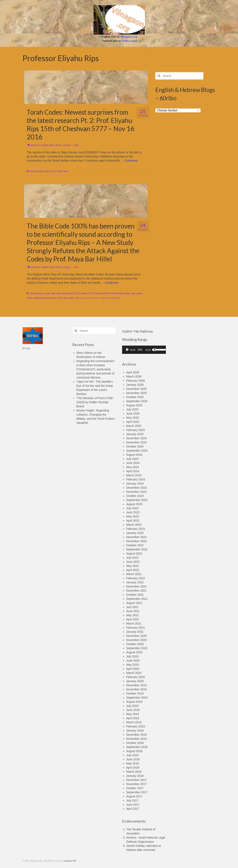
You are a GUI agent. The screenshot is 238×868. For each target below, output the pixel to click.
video (72, 298)
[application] (144, 350)
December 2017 (136, 780)
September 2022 (137, 549)
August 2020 (134, 652)
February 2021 (136, 628)
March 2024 (134, 475)
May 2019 (132, 714)
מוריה (90, 298)
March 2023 (134, 525)
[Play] (127, 350)
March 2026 (134, 376)
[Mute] (154, 350)
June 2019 (133, 710)
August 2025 (134, 405)
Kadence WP (70, 861)
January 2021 (135, 632)
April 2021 (133, 619)
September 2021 (137, 599)
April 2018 (133, 768)
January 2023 (135, 533)
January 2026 (135, 385)
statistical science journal (45, 298)
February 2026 (136, 381)
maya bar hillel (101, 293)
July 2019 (132, 706)
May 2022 (132, 566)
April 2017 (133, 809)
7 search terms (36, 293)
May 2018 (132, 763)
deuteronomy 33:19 (72, 293)
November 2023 (136, 492)
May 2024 (132, 467)
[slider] (140, 350)
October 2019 (135, 693)
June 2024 (133, 463)
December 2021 (136, 586)
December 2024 (136, 438)
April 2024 (133, 471)
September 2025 (137, 401)
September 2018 (137, 747)
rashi (133, 293)
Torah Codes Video (59, 171)
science (66, 145)
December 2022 (136, 537)
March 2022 (134, 574)
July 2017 (132, 800)
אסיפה (117, 298)
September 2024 (137, 451)
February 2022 (136, 578)
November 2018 (136, 739)
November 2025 (136, 393)
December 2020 (136, 636)
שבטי (77, 298)
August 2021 (134, 603)
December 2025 (136, 389)
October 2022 (135, 545)
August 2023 (134, 504)
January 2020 (135, 681)
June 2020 (133, 661)
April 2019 (133, 718)
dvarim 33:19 (88, 293)
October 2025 (135, 397)
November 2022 (136, 541)
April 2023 (133, 521)
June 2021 (133, 611)
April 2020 (133, 669)
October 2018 (135, 743)
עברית (26, 348)
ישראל (97, 298)
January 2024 (135, 484)
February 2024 (136, 479)
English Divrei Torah (51, 145)
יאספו (103, 298)
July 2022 (132, 558)
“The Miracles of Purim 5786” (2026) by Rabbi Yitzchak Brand (95, 402)
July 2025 (132, 409)
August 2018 (134, 751)
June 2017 (133, 805)
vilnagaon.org (129, 37)
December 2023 (136, 488)
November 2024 (136, 442)
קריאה (84, 298)
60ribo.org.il (129, 41)
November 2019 (136, 689)
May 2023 (132, 516)
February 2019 (136, 726)
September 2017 (137, 792)
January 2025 (135, 434)
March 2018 (134, 772)
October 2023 (135, 496)
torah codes (62, 298)
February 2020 (136, 677)
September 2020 (137, 648)
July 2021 (132, 607)
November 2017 (136, 784)
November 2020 (136, 640)
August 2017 (134, 796)
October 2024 (135, 446)
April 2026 (133, 372)
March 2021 (134, 623)
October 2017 (135, 788)
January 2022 (135, 582)
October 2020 (135, 644)
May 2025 (132, 418)
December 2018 (136, 735)
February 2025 (136, 430)
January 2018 (135, 776)
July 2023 (132, 508)
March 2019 (134, 722)
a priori (47, 293)
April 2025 (133, 422)
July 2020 (132, 656)
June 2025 (133, 414)
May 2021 (132, 615)
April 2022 (133, 570)
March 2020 (134, 673)
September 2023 (137, 500)
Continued (131, 161)
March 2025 (134, 426)
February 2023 (136, 529)
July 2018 (132, 755)
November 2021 (136, 591)
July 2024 (132, 459)
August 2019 (134, 702)
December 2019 (136, 685)
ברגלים (110, 298)
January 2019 (135, 731)
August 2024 (134, 455)
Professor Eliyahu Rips (39, 171)
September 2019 (137, 698)
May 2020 (132, 665)
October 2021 (135, 595)
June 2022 (133, 562)
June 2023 (133, 512)
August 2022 (134, 553)
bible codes (56, 293)
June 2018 (133, 759)
